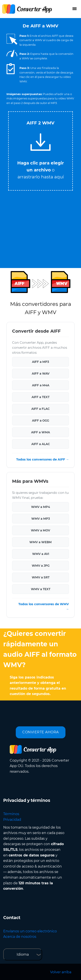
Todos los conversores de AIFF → (43, 459)
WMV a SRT (41, 577)
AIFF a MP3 (40, 362)
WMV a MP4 (40, 507)
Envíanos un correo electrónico (30, 931)
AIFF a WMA (40, 432)
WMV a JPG (41, 566)
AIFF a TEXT (40, 397)
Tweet (58, 109)
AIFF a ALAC (41, 444)
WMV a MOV (40, 530)
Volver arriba (61, 972)
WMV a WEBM (40, 542)
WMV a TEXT (41, 589)
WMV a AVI (41, 554)
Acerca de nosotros (20, 937)
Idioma (23, 954)
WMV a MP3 (41, 519)
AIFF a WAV (41, 374)
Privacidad (12, 820)
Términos (11, 814)
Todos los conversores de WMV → (44, 607)
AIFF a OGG (40, 420)
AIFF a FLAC (40, 409)
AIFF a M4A (41, 385)
